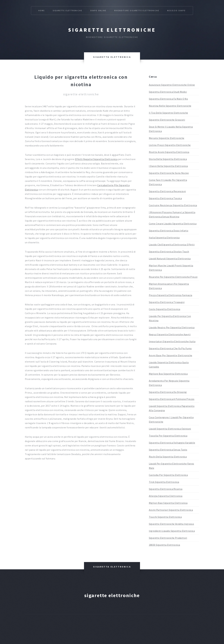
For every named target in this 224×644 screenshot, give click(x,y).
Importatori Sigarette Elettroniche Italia (172, 341)
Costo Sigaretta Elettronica (165, 309)
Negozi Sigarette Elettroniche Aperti (170, 334)
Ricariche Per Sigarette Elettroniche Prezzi (173, 277)
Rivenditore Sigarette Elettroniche (137, 11)
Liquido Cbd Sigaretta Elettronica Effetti (172, 245)
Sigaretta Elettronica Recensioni (167, 191)
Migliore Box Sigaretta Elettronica (168, 374)
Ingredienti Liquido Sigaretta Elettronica (172, 531)
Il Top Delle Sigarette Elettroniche (168, 113)
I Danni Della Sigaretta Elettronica (168, 166)
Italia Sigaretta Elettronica (164, 238)
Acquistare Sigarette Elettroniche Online (172, 85)
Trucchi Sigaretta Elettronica (165, 517)
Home (42, 11)
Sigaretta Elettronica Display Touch (169, 252)
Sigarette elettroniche (112, 30)
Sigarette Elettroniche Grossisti (167, 120)
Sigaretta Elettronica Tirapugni (167, 302)
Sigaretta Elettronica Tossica (165, 198)
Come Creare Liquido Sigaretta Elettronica (173, 224)
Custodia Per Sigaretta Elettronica (168, 475)
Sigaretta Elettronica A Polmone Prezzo (172, 399)
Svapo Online (98, 11)
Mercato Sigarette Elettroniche (167, 138)
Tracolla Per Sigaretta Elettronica (168, 436)
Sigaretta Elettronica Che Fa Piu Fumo (170, 348)
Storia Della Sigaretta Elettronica (168, 159)
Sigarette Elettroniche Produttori (168, 538)
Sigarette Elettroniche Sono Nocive (169, 173)
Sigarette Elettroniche (68, 11)
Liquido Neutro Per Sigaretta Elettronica (172, 327)
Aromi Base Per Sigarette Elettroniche (171, 355)
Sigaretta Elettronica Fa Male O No (168, 99)
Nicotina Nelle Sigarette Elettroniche (170, 106)
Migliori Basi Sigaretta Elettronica (168, 503)
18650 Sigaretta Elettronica (164, 545)
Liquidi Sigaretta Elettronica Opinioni (170, 429)
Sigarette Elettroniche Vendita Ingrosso (171, 524)
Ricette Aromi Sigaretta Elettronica (169, 152)
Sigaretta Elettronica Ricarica (166, 489)
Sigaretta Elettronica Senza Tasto (168, 450)
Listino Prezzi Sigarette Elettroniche (170, 145)
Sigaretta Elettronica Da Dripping (168, 392)
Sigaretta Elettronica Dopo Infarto (169, 231)
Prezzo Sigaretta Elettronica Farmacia (171, 295)
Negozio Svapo (176, 11)
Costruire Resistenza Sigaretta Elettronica (173, 205)
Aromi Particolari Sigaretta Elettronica (171, 510)
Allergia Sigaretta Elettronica (166, 496)
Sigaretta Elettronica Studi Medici (168, 92)
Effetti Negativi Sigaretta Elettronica (96, 159)
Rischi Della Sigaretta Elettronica (168, 457)
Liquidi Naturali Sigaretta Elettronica (170, 259)
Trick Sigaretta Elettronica (164, 482)
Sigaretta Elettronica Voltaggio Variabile (172, 443)
